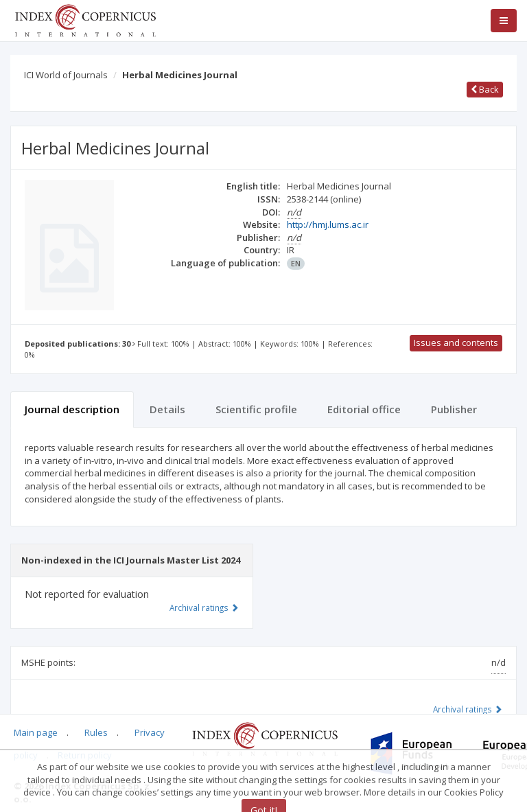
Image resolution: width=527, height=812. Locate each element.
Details (167, 409)
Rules (96, 732)
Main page (36, 732)
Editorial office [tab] (364, 409)
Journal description (72, 409)
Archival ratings (468, 709)
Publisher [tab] (454, 409)
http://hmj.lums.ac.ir (328, 224)
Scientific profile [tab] (256, 409)
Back (485, 89)
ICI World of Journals (66, 75)
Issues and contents (456, 343)
